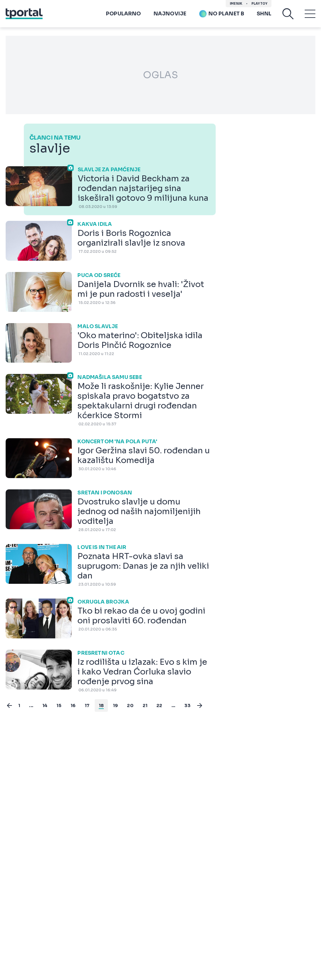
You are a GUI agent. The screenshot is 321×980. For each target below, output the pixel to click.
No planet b (221, 14)
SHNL (264, 14)
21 (145, 706)
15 (59, 706)
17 (87, 706)
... (31, 706)
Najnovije (170, 14)
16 (73, 706)
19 (115, 706)
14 (45, 706)
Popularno (124, 14)
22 (159, 706)
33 (187, 706)
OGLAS (160, 75)
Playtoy (259, 4)
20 (130, 706)
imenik (236, 4)
